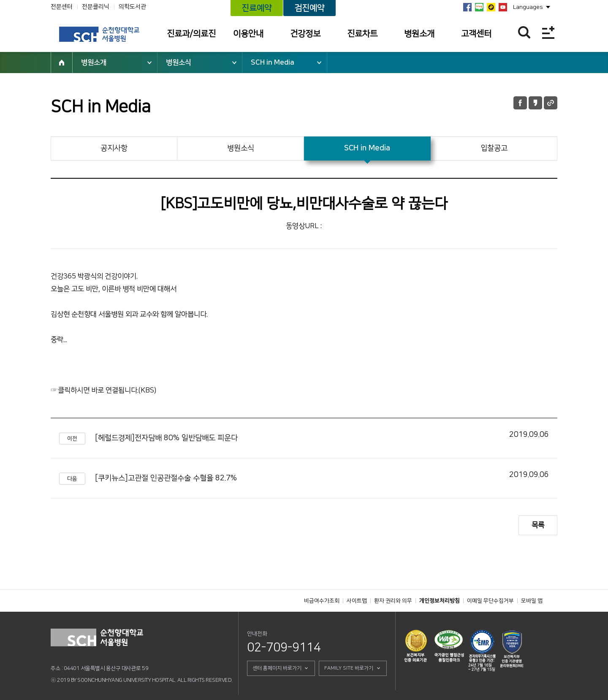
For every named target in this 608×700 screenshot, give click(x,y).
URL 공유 (551, 103)
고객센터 (476, 34)
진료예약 (257, 8)
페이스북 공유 (520, 103)
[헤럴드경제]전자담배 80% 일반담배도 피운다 (166, 438)
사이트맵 (357, 601)
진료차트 (362, 34)
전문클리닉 (96, 7)
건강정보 (305, 34)
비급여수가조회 (322, 601)
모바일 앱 (532, 601)
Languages (528, 7)
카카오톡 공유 (535, 103)
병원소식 (179, 63)
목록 (538, 525)
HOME (62, 63)
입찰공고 (494, 148)
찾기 (524, 32)
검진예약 (309, 8)
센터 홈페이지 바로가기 (277, 668)
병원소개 (419, 34)
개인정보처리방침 (440, 601)
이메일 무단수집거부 (490, 601)
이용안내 (248, 34)
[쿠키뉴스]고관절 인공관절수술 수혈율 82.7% (166, 478)
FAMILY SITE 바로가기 (349, 668)
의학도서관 (132, 7)
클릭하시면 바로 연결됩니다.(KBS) (107, 390)
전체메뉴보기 (548, 32)
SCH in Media (273, 63)
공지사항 (114, 148)
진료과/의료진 (191, 34)
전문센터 (62, 7)
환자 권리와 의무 (393, 601)
